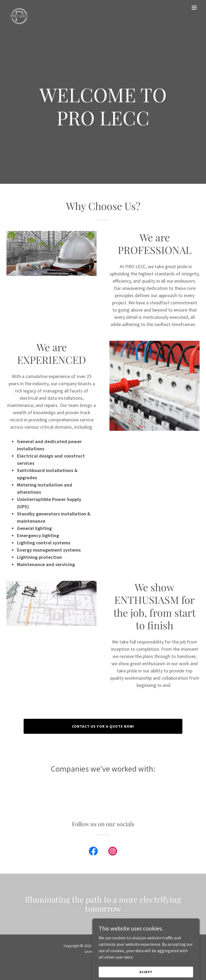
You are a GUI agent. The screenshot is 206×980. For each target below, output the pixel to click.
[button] (194, 8)
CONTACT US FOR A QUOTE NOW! (103, 726)
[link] (19, 8)
